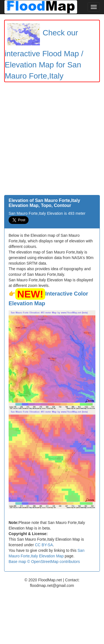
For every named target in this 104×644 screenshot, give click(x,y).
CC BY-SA (44, 545)
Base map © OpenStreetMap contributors (44, 562)
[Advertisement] (52, 140)
